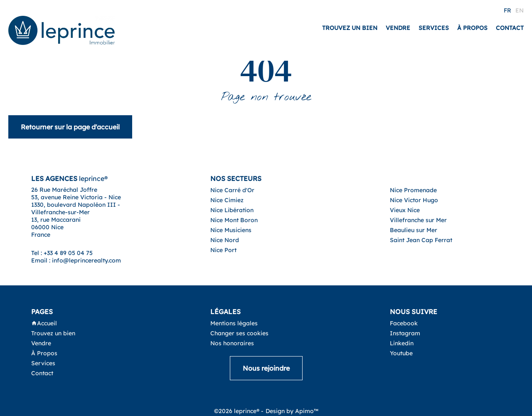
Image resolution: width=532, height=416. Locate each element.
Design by (292, 411)
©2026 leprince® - (239, 411)
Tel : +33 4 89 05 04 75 (62, 253)
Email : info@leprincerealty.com (76, 260)
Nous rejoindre (266, 368)
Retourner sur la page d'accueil (70, 127)
